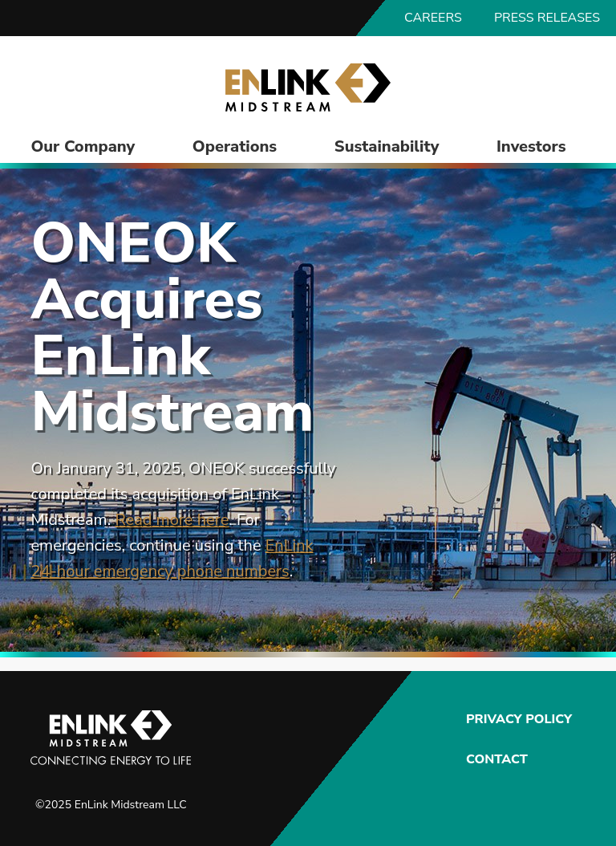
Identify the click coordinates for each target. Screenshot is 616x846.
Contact (497, 759)
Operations (235, 146)
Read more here (172, 520)
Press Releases (547, 18)
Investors (531, 146)
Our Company (83, 146)
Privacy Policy (517, 719)
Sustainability (387, 146)
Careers (433, 18)
